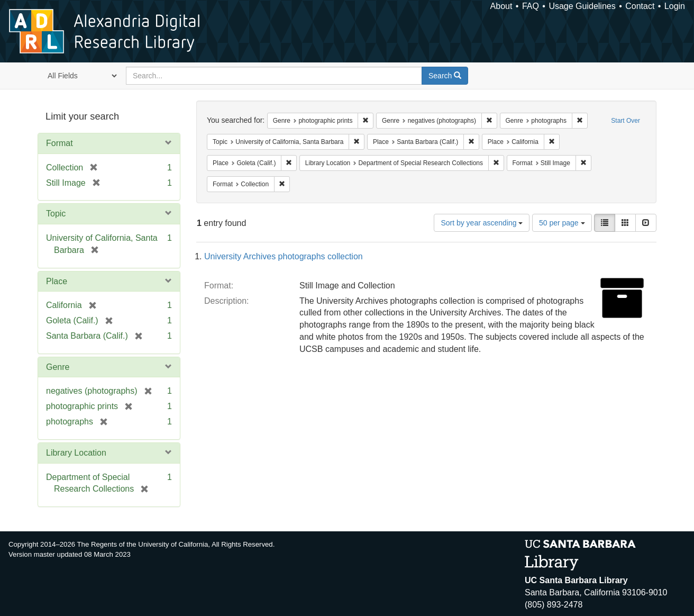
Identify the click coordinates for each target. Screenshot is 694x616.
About (501, 6)
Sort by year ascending (482, 223)
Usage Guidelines (582, 6)
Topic (56, 214)
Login (675, 6)
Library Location (76, 453)
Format (60, 143)
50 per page (562, 223)
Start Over (625, 121)
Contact (640, 6)
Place (57, 281)
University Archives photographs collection (284, 256)
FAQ (531, 6)
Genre (58, 367)
